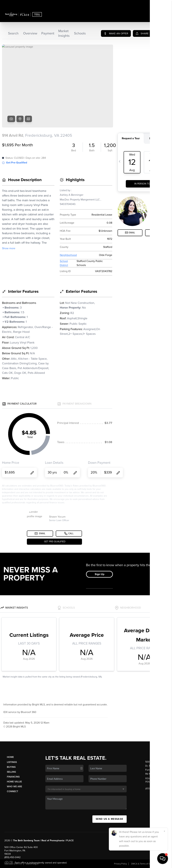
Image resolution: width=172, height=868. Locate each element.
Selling (11, 772)
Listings (12, 762)
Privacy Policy (120, 864)
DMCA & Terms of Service (143, 864)
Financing (13, 777)
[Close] (164, 831)
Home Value (14, 782)
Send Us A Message (110, 819)
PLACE (70, 841)
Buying (11, 767)
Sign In (159, 4)
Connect (13, 791)
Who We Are (14, 787)
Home (10, 757)
